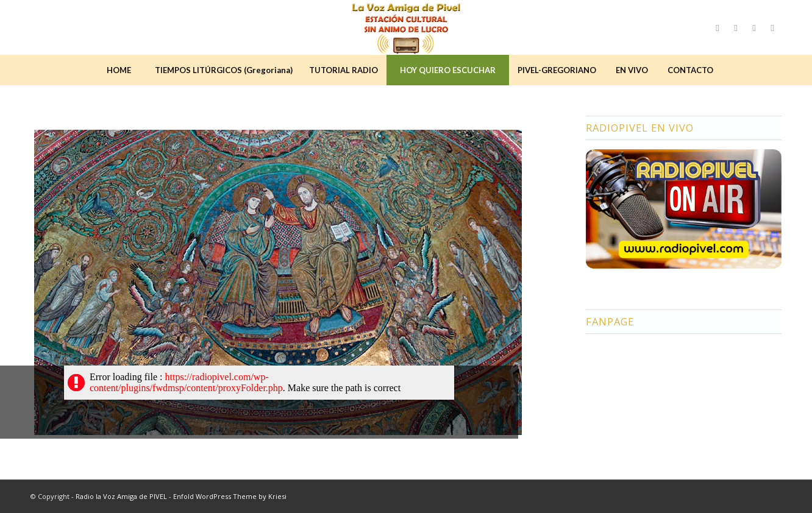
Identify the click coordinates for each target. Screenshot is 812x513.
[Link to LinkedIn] (772, 27)
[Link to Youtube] (754, 27)
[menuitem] (119, 70)
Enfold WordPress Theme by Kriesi (230, 496)
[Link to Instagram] (736, 27)
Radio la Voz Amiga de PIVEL (121, 496)
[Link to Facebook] (718, 27)
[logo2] (406, 27)
